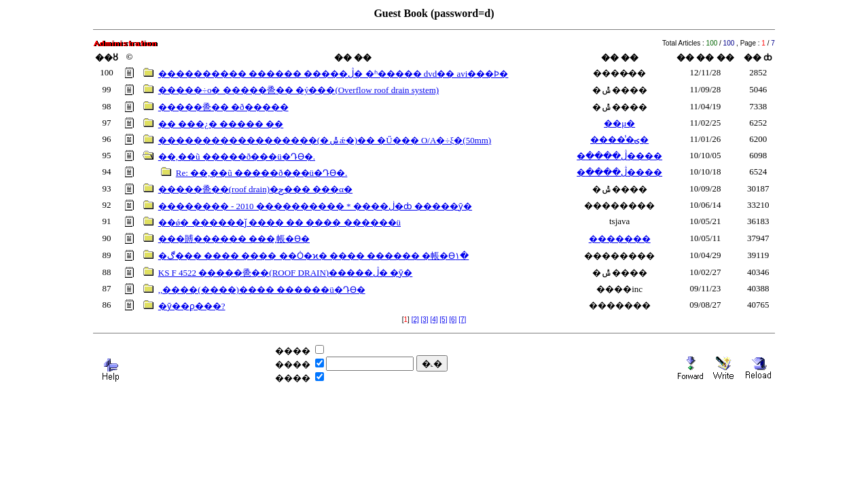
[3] (425, 320)
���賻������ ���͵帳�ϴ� (234, 239)
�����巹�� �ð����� (223, 107)
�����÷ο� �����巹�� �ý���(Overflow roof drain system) (299, 90)
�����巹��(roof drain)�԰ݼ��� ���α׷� (255, 189)
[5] (443, 320)
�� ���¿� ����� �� (221, 124)
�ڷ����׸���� (619, 156)
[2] (415, 320)
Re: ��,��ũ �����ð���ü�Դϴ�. (262, 173)
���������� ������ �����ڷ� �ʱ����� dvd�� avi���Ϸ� (333, 74)
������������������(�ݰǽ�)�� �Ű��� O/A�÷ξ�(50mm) (325, 140)
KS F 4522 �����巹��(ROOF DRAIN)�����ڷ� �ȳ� (286, 273)
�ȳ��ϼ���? (192, 306)
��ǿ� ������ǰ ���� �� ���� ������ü (279, 222)
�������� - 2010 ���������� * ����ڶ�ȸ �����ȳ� (315, 206)
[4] (434, 320)
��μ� (619, 123)
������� (620, 239)
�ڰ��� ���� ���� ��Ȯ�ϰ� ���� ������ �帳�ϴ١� (314, 256)
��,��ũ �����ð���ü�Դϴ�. (237, 157)
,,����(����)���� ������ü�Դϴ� (262, 290)
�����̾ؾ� (619, 140)
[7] (462, 320)
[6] (453, 320)
